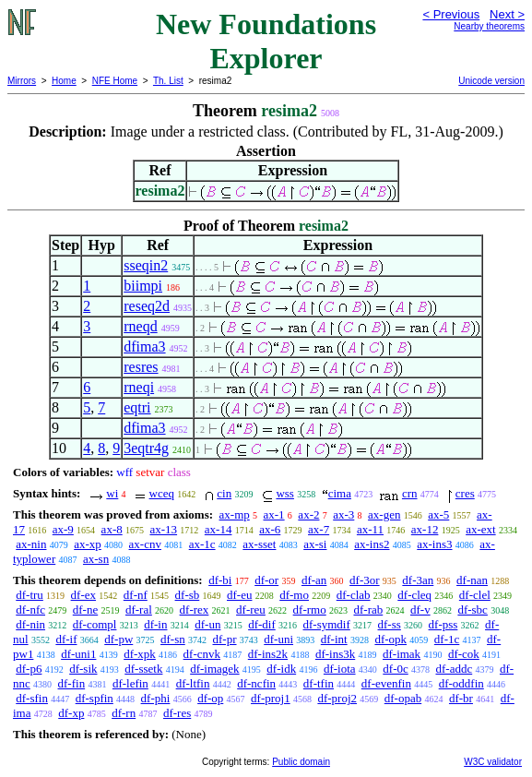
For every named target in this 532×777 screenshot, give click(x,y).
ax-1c (202, 544)
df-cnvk (202, 654)
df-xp (71, 713)
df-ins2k (268, 654)
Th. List (168, 81)
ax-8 (112, 529)
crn (410, 493)
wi (112, 493)
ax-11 (370, 529)
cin (224, 493)
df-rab (368, 610)
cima (340, 493)
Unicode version (491, 81)
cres (465, 493)
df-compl (95, 624)
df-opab (403, 698)
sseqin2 (146, 265)
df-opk (390, 639)
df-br (461, 698)
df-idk (281, 669)
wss (285, 493)
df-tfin (319, 683)
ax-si (315, 544)
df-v (420, 610)
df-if (66, 639)
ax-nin (31, 544)
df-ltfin (193, 683)
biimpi (143, 286)
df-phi (156, 698)
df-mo (294, 595)
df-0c (395, 669)
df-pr (225, 639)
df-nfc (30, 610)
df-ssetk (143, 669)
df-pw (118, 639)
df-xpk (140, 654)
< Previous (451, 14)
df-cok (464, 654)
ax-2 (308, 514)
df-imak (402, 654)
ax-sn (96, 559)
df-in (155, 624)
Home (64, 81)
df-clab (354, 595)
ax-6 (270, 529)
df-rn (124, 713)
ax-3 (343, 514)
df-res (177, 713)
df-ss (390, 624)
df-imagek (214, 669)
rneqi (139, 387)
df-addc (454, 669)
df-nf (136, 595)
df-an (314, 580)
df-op (210, 698)
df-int (334, 639)
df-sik (83, 669)
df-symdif (327, 624)
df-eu (239, 595)
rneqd (140, 326)
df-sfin (32, 698)
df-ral (139, 610)
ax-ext (480, 529)
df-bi (220, 580)
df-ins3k (335, 654)
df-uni (278, 639)
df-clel (475, 595)
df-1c (447, 639)
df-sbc (473, 610)
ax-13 (163, 529)
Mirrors (22, 81)
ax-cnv (145, 544)
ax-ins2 (372, 544)
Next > (507, 14)
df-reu (251, 610)
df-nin (30, 624)
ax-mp (235, 514)
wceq (162, 493)
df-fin (72, 683)
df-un (207, 624)
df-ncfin (256, 683)
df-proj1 (271, 698)
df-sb (188, 595)
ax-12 (425, 529)
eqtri (137, 407)
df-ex (83, 595)
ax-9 (63, 529)
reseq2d (147, 306)
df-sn (173, 639)
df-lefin (130, 683)
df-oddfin (461, 683)
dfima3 (144, 347)
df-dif (262, 624)
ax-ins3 (434, 544)
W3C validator (493, 762)
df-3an (418, 580)
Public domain (301, 762)
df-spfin (95, 698)
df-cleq (414, 595)
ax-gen (384, 514)
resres (141, 367)
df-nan (472, 580)
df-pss (443, 624)
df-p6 (29, 669)
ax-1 (274, 514)
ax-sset (259, 544)
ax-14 (219, 529)
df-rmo (310, 610)
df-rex (195, 610)
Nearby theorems (489, 26)
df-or (266, 580)
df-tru (30, 595)
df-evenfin (386, 683)
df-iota (340, 669)
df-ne (85, 610)
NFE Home (115, 81)
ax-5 (438, 514)
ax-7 (319, 529)
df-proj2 (337, 698)
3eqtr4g (146, 448)
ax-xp (88, 544)
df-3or (365, 580)
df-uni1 (78, 654)
